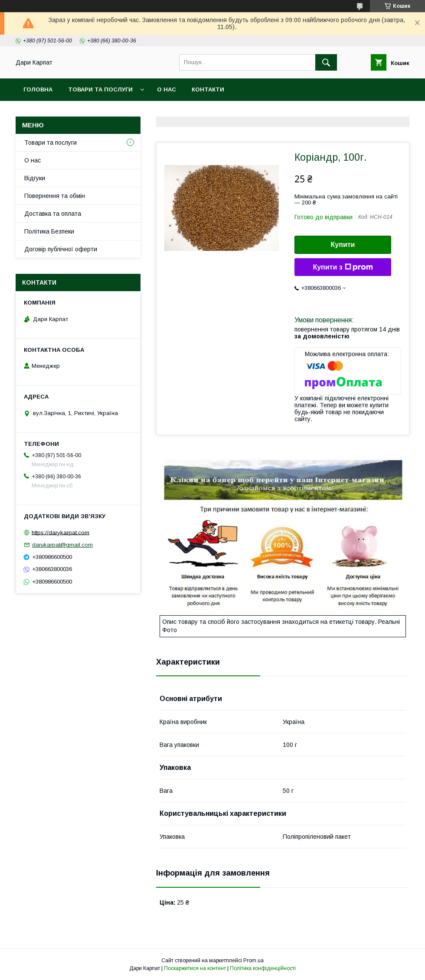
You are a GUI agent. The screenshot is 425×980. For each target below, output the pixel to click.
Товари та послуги (100, 89)
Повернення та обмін (55, 196)
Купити (343, 245)
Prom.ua (253, 961)
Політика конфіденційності (263, 968)
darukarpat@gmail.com (62, 545)
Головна (38, 89)
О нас (167, 89)
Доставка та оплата (53, 214)
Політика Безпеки (49, 231)
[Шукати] (326, 62)
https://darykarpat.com (60, 532)
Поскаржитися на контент (195, 968)
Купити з (343, 267)
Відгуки (35, 178)
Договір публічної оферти (61, 249)
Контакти (208, 89)
